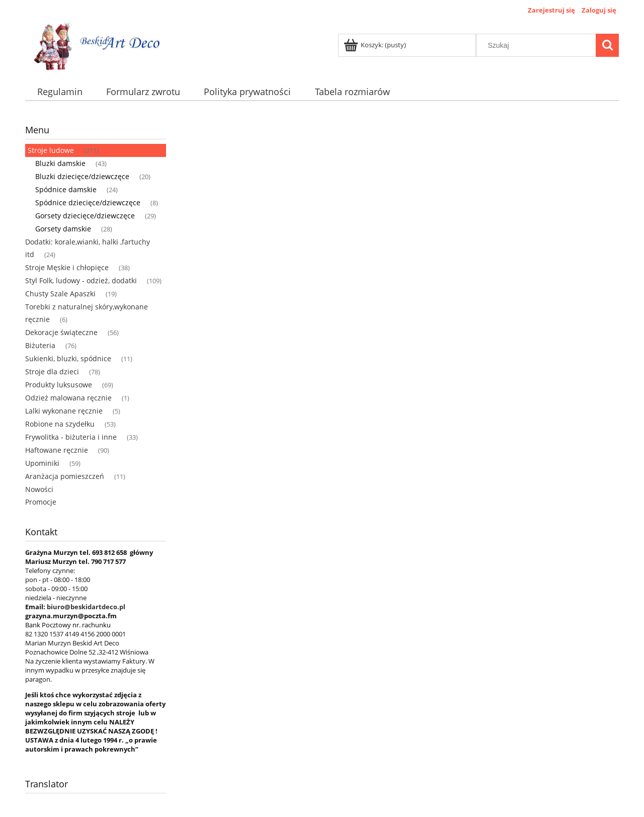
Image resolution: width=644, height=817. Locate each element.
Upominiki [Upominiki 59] (42, 463)
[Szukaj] (607, 45)
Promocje (41, 502)
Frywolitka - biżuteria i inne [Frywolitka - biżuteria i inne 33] (71, 437)
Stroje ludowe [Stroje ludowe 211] (51, 150)
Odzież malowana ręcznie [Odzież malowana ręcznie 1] (68, 398)
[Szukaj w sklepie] (538, 45)
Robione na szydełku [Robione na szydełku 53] (60, 424)
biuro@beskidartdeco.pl (86, 607)
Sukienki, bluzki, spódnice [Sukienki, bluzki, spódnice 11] (68, 358)
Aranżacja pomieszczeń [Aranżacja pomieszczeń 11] (65, 476)
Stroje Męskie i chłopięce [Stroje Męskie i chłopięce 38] (67, 267)
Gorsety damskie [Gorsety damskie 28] (63, 229)
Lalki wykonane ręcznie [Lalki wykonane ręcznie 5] (64, 411)
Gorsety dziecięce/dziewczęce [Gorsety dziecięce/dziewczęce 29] (85, 216)
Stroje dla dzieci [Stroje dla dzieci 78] (52, 372)
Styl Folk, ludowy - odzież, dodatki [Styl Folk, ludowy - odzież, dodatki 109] (81, 280)
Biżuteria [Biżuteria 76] (40, 345)
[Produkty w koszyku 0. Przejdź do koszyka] (376, 45)
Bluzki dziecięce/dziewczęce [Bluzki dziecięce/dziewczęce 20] (82, 176)
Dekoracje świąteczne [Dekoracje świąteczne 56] (61, 332)
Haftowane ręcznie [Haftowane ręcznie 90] (57, 450)
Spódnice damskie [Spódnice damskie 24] (66, 189)
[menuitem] (60, 92)
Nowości (39, 489)
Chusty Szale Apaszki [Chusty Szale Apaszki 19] (60, 294)
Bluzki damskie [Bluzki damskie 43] (60, 163)
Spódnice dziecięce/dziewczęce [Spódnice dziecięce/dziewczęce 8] (88, 202)
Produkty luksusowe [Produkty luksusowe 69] (59, 385)
